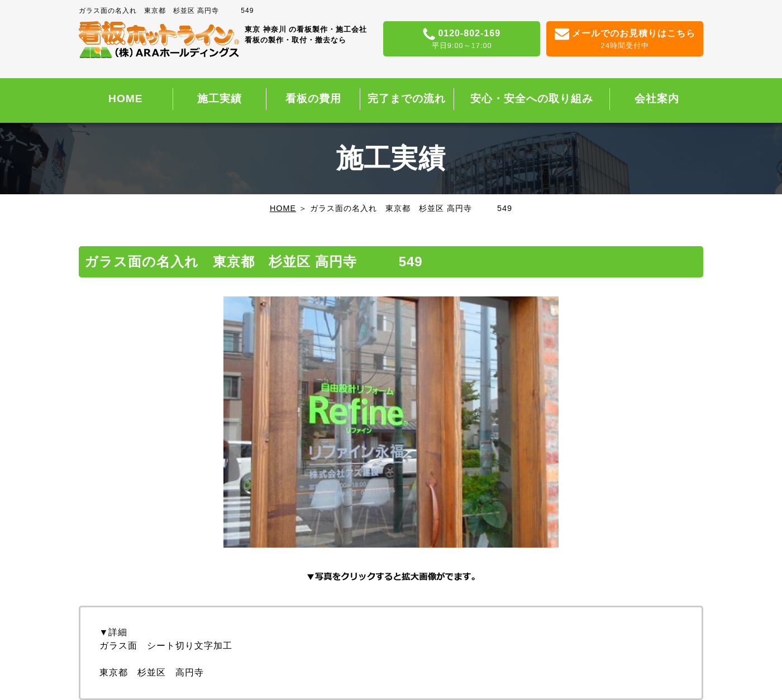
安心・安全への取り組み (532, 99)
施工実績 (220, 99)
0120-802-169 (462, 40)
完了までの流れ (407, 99)
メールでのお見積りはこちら (625, 40)
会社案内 (657, 99)
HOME (126, 99)
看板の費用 (313, 99)
